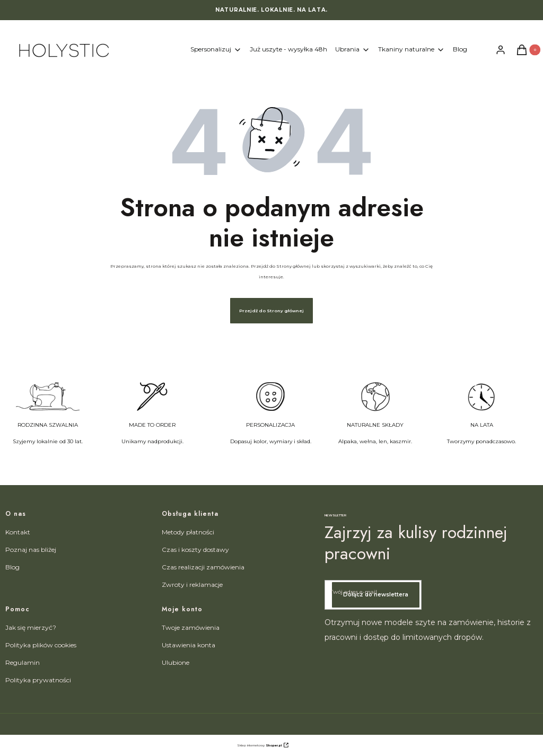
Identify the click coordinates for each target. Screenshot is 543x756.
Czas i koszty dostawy (195, 550)
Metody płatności (188, 532)
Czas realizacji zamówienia (203, 567)
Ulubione (176, 662)
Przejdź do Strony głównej (271, 311)
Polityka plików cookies (41, 645)
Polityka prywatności (38, 680)
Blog (12, 567)
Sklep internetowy (259, 745)
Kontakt (18, 532)
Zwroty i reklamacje (192, 584)
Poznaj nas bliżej (31, 550)
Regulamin (23, 662)
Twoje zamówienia (191, 627)
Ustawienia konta (189, 645)
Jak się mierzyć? (31, 627)
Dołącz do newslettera (376, 595)
